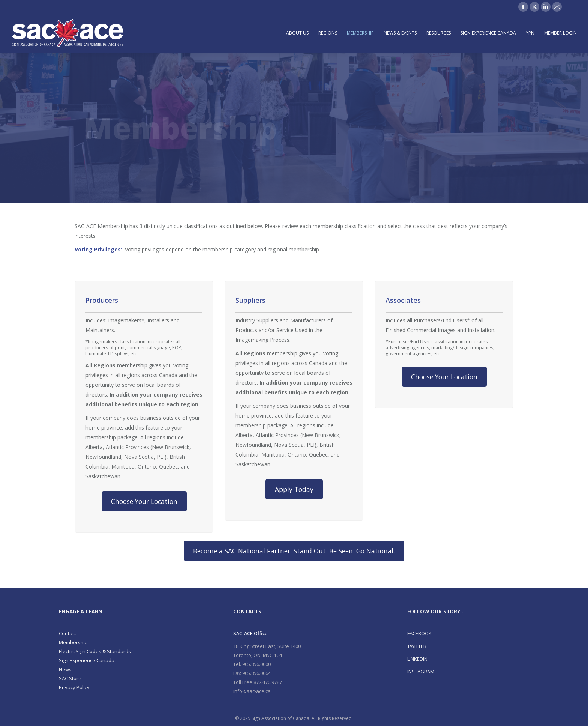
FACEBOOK (419, 633)
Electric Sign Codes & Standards (95, 651)
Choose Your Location (144, 501)
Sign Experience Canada (87, 660)
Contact (67, 633)
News (65, 669)
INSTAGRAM (421, 672)
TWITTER (417, 646)
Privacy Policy (74, 687)
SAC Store (70, 678)
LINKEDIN (417, 659)
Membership (73, 642)
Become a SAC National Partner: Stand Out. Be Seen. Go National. (294, 551)
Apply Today (294, 489)
